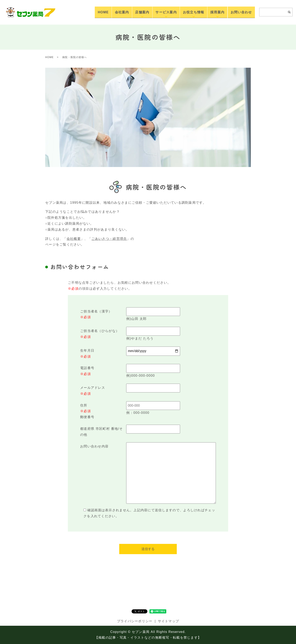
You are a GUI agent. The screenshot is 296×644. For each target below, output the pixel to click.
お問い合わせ (243, 12)
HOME (120, 12)
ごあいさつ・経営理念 (109, 239)
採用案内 (221, 12)
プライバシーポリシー (135, 621)
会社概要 (74, 239)
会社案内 (136, 12)
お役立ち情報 (200, 12)
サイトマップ (169, 621)
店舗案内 (154, 12)
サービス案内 (175, 12)
